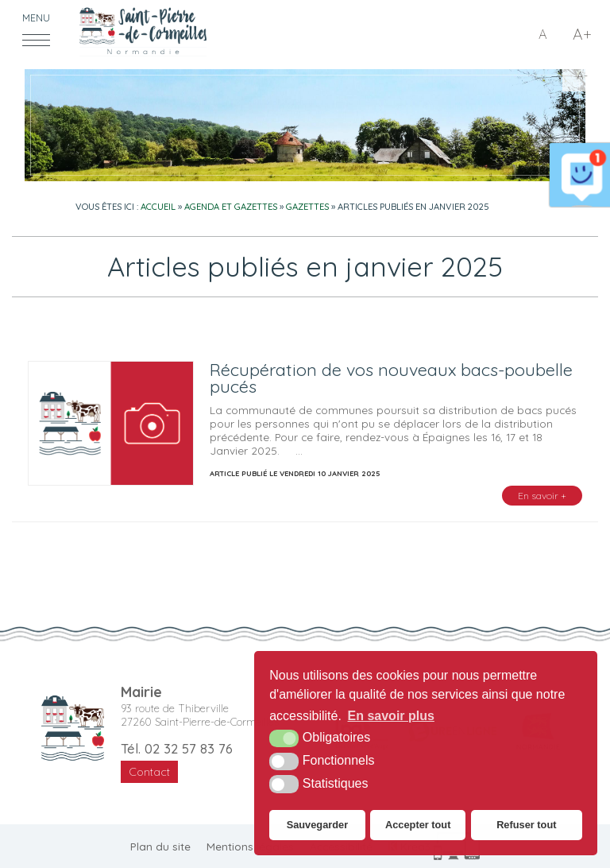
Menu (36, 18)
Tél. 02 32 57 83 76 (177, 748)
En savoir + (542, 496)
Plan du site (160, 846)
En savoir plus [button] (391, 716)
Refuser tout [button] (526, 825)
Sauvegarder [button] (318, 825)
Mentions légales (250, 846)
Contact (149, 772)
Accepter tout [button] (418, 825)
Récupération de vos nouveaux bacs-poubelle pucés (391, 378)
